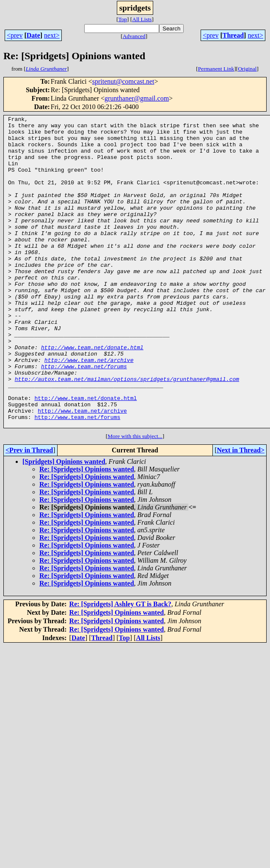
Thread (233, 35)
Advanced (134, 36)
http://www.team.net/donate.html (92, 394)
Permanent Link (216, 69)
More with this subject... (135, 498)
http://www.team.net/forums (84, 417)
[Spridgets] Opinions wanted (64, 524)
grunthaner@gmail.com (137, 98)
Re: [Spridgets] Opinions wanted (87, 531)
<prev (15, 35)
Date (33, 35)
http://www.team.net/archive (89, 409)
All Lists (142, 19)
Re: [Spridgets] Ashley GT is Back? (120, 666)
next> (52, 35)
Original (247, 69)
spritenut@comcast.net (123, 81)
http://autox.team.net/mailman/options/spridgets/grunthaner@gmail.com (127, 432)
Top (123, 19)
